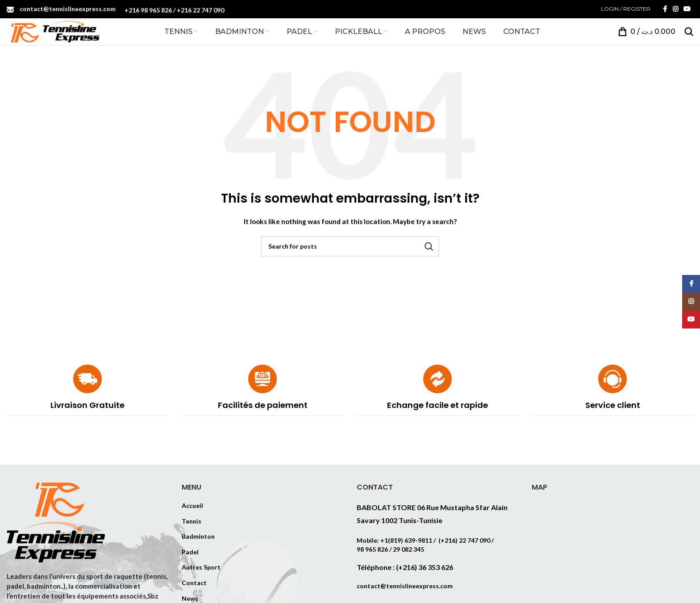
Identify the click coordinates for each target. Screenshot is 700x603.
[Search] (689, 31)
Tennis (192, 520)
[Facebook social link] (665, 9)
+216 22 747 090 (200, 10)
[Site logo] (53, 30)
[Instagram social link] (675, 9)
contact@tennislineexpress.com (68, 8)
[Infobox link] (87, 389)
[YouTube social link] (687, 9)
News (190, 597)
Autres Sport (201, 567)
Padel (190, 551)
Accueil (192, 505)
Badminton (198, 535)
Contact (194, 582)
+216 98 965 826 (148, 10)
